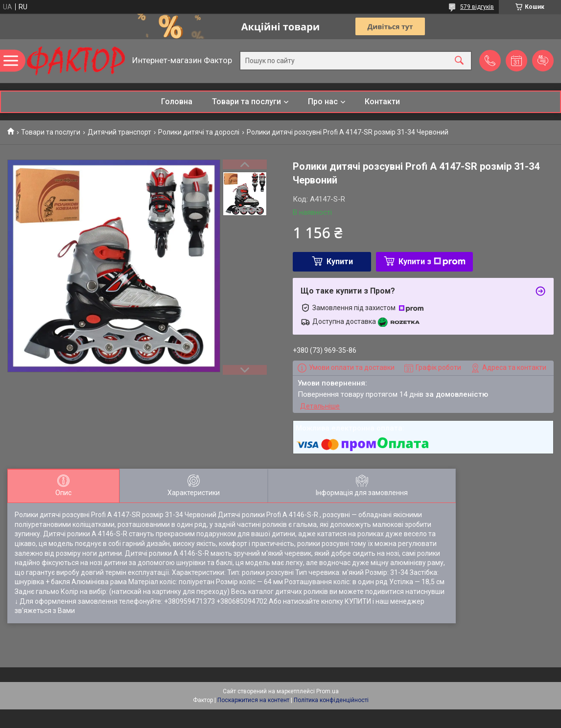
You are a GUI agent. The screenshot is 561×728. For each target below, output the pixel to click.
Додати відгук (543, 61)
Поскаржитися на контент (253, 700)
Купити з (432, 262)
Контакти (382, 102)
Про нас (323, 102)
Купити (340, 262)
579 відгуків (477, 7)
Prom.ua (327, 691)
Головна (177, 102)
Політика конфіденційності (331, 700)
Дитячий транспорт (119, 132)
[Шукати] (459, 61)
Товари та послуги (246, 102)
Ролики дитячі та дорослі (199, 132)
